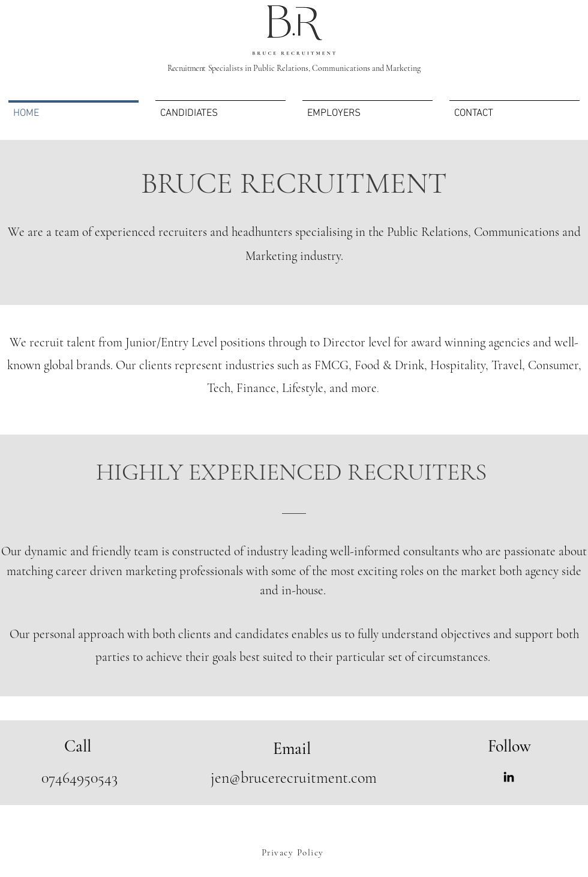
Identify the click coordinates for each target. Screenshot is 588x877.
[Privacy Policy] (294, 852)
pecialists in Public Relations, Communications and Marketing (294, 68)
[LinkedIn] (509, 777)
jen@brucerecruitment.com (294, 778)
